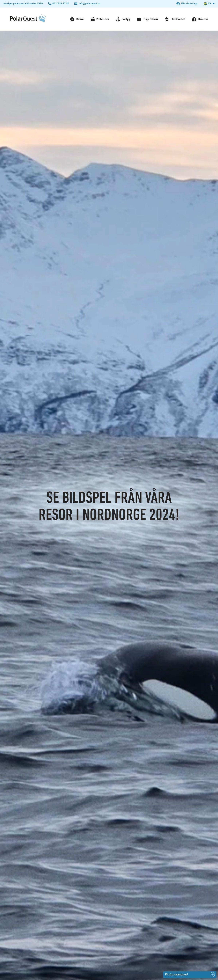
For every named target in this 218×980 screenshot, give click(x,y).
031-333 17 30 (61, 3)
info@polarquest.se (89, 3)
